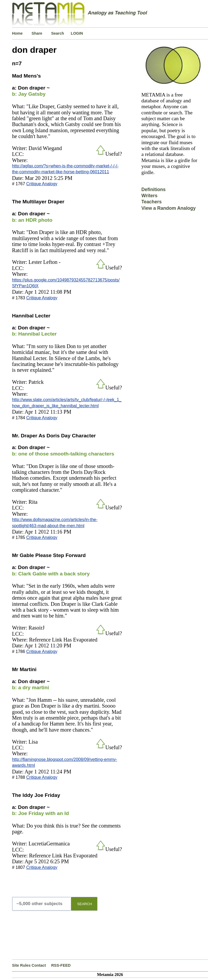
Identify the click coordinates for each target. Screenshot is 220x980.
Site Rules (21, 965)
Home (17, 33)
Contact (39, 965)
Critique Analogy (42, 184)
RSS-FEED (61, 965)
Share (37, 33)
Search (58, 33)
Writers (149, 196)
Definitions (153, 189)
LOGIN (77, 33)
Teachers (151, 202)
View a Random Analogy (168, 208)
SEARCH (85, 904)
